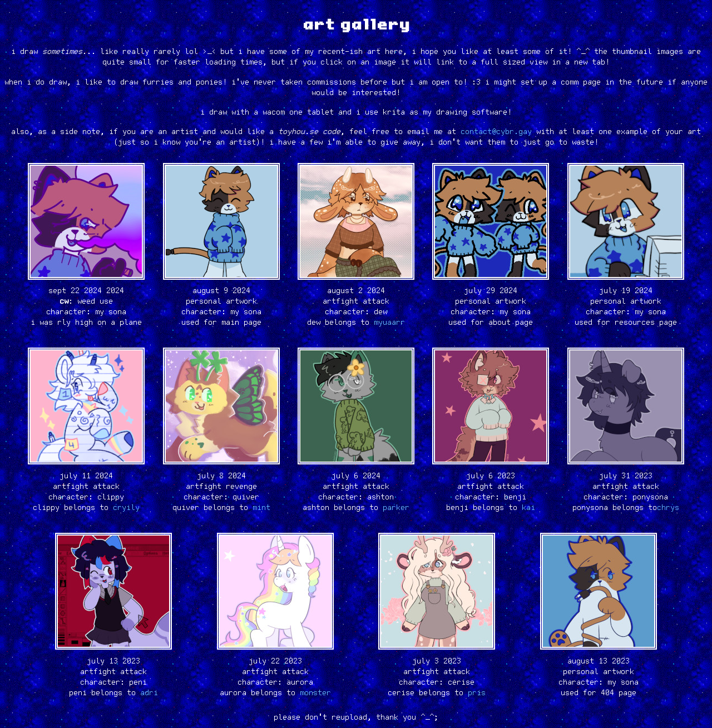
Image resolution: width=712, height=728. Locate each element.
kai (528, 508)
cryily (126, 508)
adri (149, 693)
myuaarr (389, 323)
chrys (668, 508)
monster (315, 693)
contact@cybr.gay (496, 132)
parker (396, 508)
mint (261, 508)
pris (477, 693)
